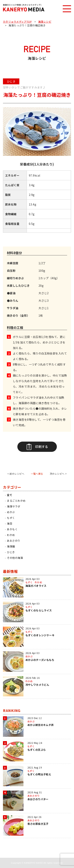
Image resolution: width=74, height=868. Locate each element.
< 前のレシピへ (16, 474)
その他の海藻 (15, 558)
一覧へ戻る (37, 474)
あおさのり (14, 541)
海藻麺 (11, 546)
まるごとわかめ (16, 501)
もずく (11, 518)
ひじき (11, 552)
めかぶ (11, 512)
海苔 (10, 523)
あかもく (12, 529)
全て (10, 495)
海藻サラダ (14, 506)
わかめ (11, 535)
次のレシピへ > (58, 474)
